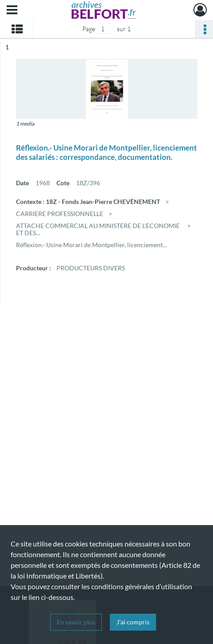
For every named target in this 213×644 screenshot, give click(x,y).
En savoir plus (76, 622)
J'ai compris (133, 622)
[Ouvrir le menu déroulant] (12, 11)
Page (89, 29)
